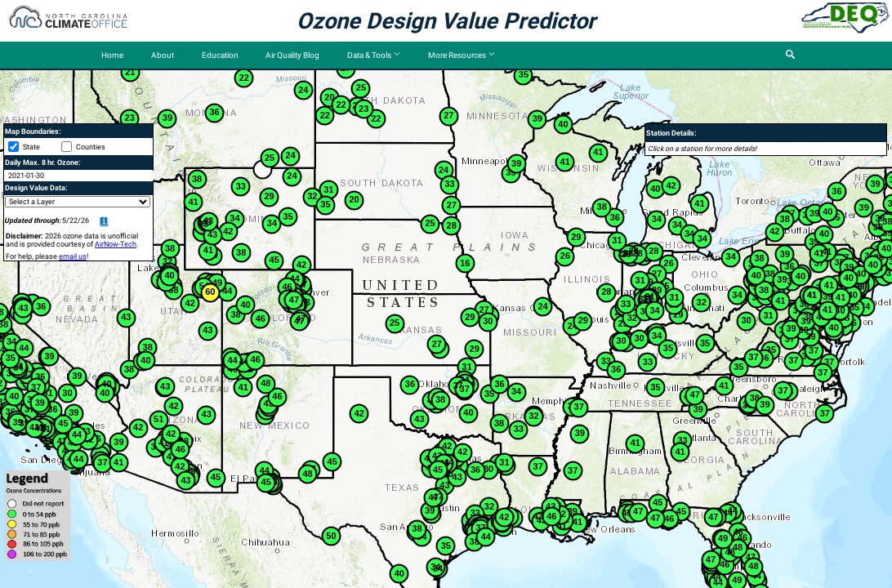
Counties (91, 147)
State (31, 147)
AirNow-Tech (116, 244)
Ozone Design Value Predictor (446, 21)
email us (73, 256)
